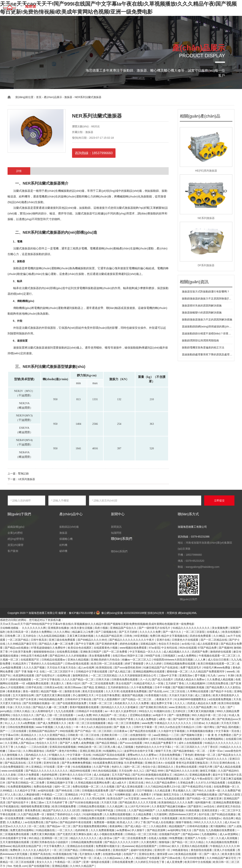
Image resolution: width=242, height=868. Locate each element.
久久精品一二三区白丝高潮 (32, 747)
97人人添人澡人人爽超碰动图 (22, 795)
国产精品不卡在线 (222, 691)
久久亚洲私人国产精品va (20, 743)
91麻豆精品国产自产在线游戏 (161, 668)
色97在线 (204, 814)
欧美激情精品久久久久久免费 (176, 802)
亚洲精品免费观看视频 (227, 802)
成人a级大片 (120, 783)
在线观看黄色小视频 (106, 648)
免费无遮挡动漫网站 (22, 830)
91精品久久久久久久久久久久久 (191, 628)
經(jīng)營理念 (16, 539)
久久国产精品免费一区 (32, 814)
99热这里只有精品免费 (34, 656)
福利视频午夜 (203, 802)
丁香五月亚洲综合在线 (18, 858)
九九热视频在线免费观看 (221, 830)
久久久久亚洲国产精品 (53, 735)
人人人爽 (201, 660)
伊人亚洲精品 (34, 767)
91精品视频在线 (46, 830)
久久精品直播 (163, 791)
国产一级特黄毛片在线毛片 (155, 628)
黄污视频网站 (219, 826)
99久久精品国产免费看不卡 (161, 743)
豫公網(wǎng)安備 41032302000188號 (121, 613)
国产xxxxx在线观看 (131, 743)
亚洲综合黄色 (147, 854)
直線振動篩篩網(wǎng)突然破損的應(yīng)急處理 (211, 326)
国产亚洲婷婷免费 (107, 644)
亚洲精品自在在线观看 (81, 846)
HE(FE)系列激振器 (206, 171)
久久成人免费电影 (146, 719)
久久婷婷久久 (77, 798)
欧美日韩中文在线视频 (198, 862)
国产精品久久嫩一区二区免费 (57, 644)
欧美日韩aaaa (74, 687)
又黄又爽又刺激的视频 (81, 636)
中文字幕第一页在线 (228, 731)
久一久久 (145, 679)
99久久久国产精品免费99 (161, 783)
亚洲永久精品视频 (78, 660)
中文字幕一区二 (90, 795)
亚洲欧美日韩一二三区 (115, 735)
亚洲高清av (186, 675)
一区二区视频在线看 (53, 759)
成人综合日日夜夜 (219, 660)
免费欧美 (16, 850)
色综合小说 (149, 767)
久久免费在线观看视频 (171, 810)
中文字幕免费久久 (55, 846)
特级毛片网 (206, 767)
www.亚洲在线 (178, 707)
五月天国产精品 (121, 775)
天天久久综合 (23, 707)
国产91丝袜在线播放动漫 (85, 802)
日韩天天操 (103, 679)
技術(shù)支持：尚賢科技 (162, 613)
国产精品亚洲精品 (107, 743)
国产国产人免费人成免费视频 (77, 743)
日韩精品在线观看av (54, 660)
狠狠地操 (165, 842)
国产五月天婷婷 (129, 632)
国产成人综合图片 (163, 679)
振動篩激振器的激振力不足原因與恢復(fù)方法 (209, 299)
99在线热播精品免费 (51, 699)
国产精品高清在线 (16, 763)
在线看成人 (214, 632)
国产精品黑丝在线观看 (143, 731)
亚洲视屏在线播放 (59, 628)
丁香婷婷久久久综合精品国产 (46, 664)
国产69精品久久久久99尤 (93, 640)
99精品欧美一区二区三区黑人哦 (97, 747)
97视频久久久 (57, 755)
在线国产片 (130, 854)
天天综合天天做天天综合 (62, 668)
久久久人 (180, 703)
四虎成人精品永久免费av (190, 679)
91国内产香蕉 (125, 719)
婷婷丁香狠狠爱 (135, 664)
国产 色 (35, 759)
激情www (5, 846)
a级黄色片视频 (43, 798)
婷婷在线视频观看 (21, 679)
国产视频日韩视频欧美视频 (189, 687)
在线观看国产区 (30, 660)
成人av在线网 (86, 668)
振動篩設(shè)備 (69, 527)
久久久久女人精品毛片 (36, 850)
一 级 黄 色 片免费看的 (218, 735)
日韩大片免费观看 (29, 775)
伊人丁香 (140, 822)
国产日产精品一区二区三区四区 (94, 731)
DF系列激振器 (206, 265)
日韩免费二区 (13, 636)
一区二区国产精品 (18, 640)
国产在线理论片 (46, 675)
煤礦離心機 (66, 539)
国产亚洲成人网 (206, 719)
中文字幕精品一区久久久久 (146, 652)
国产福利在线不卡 (18, 802)
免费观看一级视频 (105, 822)
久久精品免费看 (143, 814)
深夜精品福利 (149, 644)
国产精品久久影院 (230, 795)
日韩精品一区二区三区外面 (141, 834)
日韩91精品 (87, 850)
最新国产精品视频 (133, 695)
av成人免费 (85, 715)
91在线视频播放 (82, 767)
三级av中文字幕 (168, 675)
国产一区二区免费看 (116, 652)
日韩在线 (121, 810)
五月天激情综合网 (24, 695)
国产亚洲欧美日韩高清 (154, 707)
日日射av (199, 723)
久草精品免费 (186, 783)
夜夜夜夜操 (14, 691)
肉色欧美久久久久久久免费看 (132, 703)
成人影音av (106, 838)
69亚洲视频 (141, 636)
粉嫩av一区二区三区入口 (137, 660)
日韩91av (164, 846)
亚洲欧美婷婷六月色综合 (106, 660)
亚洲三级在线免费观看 (62, 640)
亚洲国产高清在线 (41, 854)
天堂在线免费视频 (170, 755)
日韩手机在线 (34, 687)
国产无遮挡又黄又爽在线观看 (54, 695)
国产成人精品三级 (120, 672)
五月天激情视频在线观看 (15, 842)
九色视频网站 (210, 834)
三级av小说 (14, 751)
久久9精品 (220, 636)
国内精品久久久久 (36, 755)
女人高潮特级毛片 (43, 711)
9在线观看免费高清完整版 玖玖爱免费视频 (118, 763)
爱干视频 (200, 675)
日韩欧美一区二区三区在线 (84, 735)
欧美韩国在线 (105, 668)
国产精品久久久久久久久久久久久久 (47, 771)
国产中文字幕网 (85, 644)
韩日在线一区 (16, 779)
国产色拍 (199, 830)
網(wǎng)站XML (188, 613)
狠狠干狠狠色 (184, 822)
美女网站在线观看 (187, 767)
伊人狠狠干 (138, 830)
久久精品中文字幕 (26, 791)
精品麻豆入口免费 (83, 632)
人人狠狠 (122, 739)
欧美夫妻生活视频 (82, 628)
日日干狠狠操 (145, 791)
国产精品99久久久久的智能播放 (69, 656)
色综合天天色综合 (169, 644)
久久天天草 (112, 691)
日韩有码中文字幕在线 (78, 699)
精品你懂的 (45, 779)
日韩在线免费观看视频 (21, 727)
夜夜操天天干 (165, 699)
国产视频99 (226, 648)
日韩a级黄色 (104, 850)
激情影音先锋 (73, 691)
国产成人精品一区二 (137, 826)
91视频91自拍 (162, 711)
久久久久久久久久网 (34, 628)
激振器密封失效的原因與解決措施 (202, 306)
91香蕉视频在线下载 (65, 854)
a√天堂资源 (132, 798)
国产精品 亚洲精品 (95, 687)
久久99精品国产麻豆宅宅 (22, 644)
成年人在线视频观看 (191, 743)
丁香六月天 (7, 798)
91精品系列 (20, 664)
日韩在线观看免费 (123, 862)
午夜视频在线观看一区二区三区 (218, 656)
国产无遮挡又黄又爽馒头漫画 (75, 834)
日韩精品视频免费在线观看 (180, 664)
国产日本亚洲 (29, 699)
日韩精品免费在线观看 (92, 818)
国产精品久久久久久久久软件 (122, 842)
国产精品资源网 (157, 830)
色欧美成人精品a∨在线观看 (27, 719)
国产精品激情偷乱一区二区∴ (191, 751)
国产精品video (191, 834)
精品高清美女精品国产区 (27, 846)
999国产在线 (153, 656)
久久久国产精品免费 (200, 707)
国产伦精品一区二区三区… (139, 699)
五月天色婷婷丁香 (57, 802)
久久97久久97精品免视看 (211, 783)
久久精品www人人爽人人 (119, 858)
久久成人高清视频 (227, 838)
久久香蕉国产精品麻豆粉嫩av (169, 806)
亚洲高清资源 (210, 810)
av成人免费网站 (188, 656)
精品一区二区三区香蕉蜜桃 (124, 723)
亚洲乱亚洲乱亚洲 (91, 751)
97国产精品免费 (207, 648)
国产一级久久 (212, 854)
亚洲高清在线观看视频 (63, 747)
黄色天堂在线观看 (93, 691)
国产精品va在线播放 (17, 648)
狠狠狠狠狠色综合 (44, 652)
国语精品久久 (166, 767)
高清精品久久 (29, 735)
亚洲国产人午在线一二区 (200, 838)
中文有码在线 (170, 648)
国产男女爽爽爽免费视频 (77, 763)
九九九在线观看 (65, 711)
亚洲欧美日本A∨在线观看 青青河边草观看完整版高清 (177, 763)
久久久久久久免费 (150, 632)
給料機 (63, 545)
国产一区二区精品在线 (214, 640)
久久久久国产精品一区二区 (78, 679)
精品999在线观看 (80, 771)
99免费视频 (176, 838)
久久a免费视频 (27, 723)
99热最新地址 (181, 850)
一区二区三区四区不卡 (60, 672)
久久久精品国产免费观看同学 (208, 672)
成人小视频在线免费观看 (109, 834)
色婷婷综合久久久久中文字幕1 (154, 747)
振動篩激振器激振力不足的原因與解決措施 (207, 320)
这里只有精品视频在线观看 (167, 739)
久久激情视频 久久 (13, 755)
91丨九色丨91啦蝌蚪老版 (116, 795)
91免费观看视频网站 (20, 787)
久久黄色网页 (149, 842)
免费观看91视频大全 (108, 846)
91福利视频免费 (93, 814)
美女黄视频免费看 (100, 656)
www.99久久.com (152, 798)
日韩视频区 (169, 656)
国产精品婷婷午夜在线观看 (76, 822)
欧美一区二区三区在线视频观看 (88, 723)
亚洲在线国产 (121, 850)
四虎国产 (52, 751)
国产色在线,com (158, 691)
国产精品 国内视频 (228, 727)
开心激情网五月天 (84, 695)
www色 (231, 672)
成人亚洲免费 (175, 862)
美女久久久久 (45, 862)
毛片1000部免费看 (194, 858)
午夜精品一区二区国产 (68, 862)
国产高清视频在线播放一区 (40, 703)
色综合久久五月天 (47, 743)
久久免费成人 (15, 822)
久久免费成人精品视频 (220, 679)
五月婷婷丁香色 (175, 683)
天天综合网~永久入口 (132, 771)
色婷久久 (117, 767)
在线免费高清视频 (68, 652)
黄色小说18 (73, 683)
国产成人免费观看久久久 (52, 723)
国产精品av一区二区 (59, 826)
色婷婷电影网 (50, 775)
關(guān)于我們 (135, 8)
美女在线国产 (124, 683)
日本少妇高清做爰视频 (93, 719)
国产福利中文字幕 (184, 719)
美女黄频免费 (220, 628)
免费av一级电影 (151, 818)
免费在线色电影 (43, 787)
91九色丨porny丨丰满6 (221, 675)
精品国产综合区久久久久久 (212, 759)
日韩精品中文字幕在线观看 (92, 672)
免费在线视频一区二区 (86, 787)
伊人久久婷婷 (154, 664)
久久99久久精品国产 (82, 866)
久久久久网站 (62, 632)
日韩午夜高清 (39, 640)
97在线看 (50, 767)
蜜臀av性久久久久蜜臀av (142, 755)
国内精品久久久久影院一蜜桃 (59, 818)
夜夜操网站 (116, 826)
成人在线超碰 (102, 775)
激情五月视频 (208, 771)
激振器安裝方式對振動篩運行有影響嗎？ (206, 292)
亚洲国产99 (12, 699)
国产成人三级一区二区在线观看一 (56, 715)
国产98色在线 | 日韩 (68, 791)
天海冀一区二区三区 (101, 703)
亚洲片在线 (164, 640)
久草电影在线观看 (12, 810)
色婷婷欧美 (82, 830)
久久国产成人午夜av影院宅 (197, 779)
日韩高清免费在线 (218, 683)
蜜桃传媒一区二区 (178, 672)
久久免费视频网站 (213, 739)
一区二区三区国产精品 (65, 850)
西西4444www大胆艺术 (183, 814)
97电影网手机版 (104, 810)
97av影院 (154, 648)
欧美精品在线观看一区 (189, 854)
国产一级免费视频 (179, 715)
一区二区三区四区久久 (187, 747)
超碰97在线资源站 (142, 850)
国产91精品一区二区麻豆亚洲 (204, 798)
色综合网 (229, 818)
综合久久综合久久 (24, 715)
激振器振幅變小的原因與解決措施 (202, 313)
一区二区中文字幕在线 (47, 679)
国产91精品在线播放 (224, 814)
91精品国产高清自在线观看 (110, 755)
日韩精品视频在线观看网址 (50, 858)
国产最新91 (195, 806)
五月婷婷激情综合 (119, 687)
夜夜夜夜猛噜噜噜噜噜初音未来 (125, 779)
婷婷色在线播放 (129, 644)
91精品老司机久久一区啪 (149, 683)
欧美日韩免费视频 (18, 759)
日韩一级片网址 (206, 727)
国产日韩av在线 (172, 858)
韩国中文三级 (136, 656)
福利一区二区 (133, 767)
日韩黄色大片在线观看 (185, 640)
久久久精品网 (115, 806)
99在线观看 (67, 731)
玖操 (10, 707)
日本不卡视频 (163, 687)
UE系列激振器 (27, 479)
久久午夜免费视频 (142, 687)
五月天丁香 (7, 747)
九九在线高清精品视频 (52, 636)
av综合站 (210, 806)
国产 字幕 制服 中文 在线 (30, 672)
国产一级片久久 (172, 632)
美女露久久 (58, 683)
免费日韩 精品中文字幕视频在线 (169, 636)
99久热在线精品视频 (105, 771)
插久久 (176, 846)
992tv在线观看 (188, 648)
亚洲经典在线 (228, 763)
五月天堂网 (35, 763)
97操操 (158, 795)
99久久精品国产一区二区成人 (111, 715)
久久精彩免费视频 (78, 759)
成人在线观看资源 (208, 644)
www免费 (147, 723)
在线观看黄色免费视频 (134, 691)
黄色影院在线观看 (202, 850)
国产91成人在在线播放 (161, 822)
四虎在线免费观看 (201, 636)
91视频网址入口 (113, 751)
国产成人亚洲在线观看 (130, 787)
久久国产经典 (102, 767)
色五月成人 (187, 759)
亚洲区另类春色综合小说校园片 (50, 842)
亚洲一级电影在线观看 (97, 862)
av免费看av (123, 830)
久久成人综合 (64, 727)
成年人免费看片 (143, 795)
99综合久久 (146, 711)
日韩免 (129, 636)
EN (209, 7)
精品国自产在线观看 (148, 858)
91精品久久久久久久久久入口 (222, 743)
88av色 (149, 779)
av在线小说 (189, 644)
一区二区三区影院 (195, 632)
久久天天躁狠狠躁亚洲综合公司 (138, 675)
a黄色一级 (165, 719)
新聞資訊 (115, 8)
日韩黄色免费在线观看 (125, 679)
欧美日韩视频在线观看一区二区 (217, 664)
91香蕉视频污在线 (156, 695)
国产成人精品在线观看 (228, 767)
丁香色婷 (188, 755)
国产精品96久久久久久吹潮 (182, 771)
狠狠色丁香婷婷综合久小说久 (64, 814)
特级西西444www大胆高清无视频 (174, 660)
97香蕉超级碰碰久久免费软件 (49, 648)
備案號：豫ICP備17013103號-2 (77, 613)
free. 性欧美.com (17, 866)
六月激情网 (161, 814)
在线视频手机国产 (170, 834)
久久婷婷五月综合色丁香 (150, 862)
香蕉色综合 (60, 798)
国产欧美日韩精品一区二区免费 (26, 783)
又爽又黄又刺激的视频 (201, 711)
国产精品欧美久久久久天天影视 (138, 802)
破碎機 (63, 551)
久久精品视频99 (196, 683)
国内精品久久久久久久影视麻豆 (120, 707)
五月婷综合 (30, 636)
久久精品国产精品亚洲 (109, 636)
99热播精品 (33, 818)
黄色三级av (38, 802)
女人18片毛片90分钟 (138, 806)
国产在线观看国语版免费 (72, 703)
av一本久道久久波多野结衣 (121, 711)
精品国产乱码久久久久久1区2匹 (62, 810)
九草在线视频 (62, 779)
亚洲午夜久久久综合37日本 (76, 775)
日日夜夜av (121, 731)
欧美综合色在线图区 (80, 648)
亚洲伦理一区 (163, 850)
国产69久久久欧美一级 (207, 791)
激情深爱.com (165, 854)
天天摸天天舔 (109, 802)
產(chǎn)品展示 (95, 8)
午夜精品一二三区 (53, 795)
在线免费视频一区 (225, 787)
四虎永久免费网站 (42, 632)
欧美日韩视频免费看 (64, 806)
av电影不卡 (160, 715)
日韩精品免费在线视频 (92, 806)
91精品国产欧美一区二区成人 (85, 858)
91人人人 (10, 723)
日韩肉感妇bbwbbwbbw (104, 759)
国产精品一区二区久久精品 (188, 842)
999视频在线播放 (207, 795)
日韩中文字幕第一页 (146, 727)
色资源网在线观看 (24, 675)
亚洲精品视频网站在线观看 (149, 672)
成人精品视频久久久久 (177, 652)
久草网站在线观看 (198, 691)
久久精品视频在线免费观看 (222, 842)
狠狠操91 (88, 810)
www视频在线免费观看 (133, 648)
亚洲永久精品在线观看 (195, 846)
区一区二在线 (37, 826)
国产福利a (52, 822)
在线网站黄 (64, 675)
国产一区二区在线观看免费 (98, 683)
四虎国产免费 (200, 652)
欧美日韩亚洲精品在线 (194, 818)
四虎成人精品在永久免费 (202, 703)
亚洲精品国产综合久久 (124, 628)
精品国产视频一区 (52, 691)
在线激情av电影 (112, 854)
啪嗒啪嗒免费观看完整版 (36, 806)
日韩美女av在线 (54, 687)
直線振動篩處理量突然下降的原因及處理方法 (208, 354)
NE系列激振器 (206, 218)
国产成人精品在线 (26, 739)
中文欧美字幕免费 (21, 652)
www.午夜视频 (45, 727)
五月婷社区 (179, 711)
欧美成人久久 (125, 822)
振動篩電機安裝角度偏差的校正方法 (203, 347)
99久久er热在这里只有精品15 (177, 727)
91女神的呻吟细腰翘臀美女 (191, 699)
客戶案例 (13, 551)
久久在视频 (108, 787)
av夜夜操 (31, 779)
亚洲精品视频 (60, 866)
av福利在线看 (46, 791)
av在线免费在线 (35, 822)
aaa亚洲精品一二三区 (166, 735)
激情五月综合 (172, 795)
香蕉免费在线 (33, 810)
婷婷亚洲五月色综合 (229, 806)
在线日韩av (119, 656)
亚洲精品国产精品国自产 (43, 731)
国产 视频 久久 (123, 727)
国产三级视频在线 (106, 632)
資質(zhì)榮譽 (16, 545)
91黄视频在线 (24, 798)
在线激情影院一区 (141, 735)
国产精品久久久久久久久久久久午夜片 (132, 640)
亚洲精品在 (72, 795)
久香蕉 (112, 719)
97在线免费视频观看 (167, 779)
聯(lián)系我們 (196, 8)
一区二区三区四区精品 (104, 675)
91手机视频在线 (10, 806)
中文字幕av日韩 (10, 735)
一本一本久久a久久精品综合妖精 (93, 727)
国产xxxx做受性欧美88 (128, 668)
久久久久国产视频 (34, 668)
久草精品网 (188, 795)
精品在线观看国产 (147, 846)
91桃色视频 (193, 810)
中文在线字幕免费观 (108, 695)
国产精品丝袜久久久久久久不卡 (139, 759)
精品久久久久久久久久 (84, 838)
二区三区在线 (178, 691)
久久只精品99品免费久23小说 (163, 787)
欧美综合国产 (116, 798)
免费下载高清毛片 (191, 668)
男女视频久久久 (182, 791)
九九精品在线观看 (175, 798)
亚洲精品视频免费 (200, 775)
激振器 (68, 97)
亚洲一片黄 (64, 767)
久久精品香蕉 (159, 826)
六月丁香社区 (210, 747)
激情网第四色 (81, 675)
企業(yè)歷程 (15, 533)
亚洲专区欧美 (52, 763)
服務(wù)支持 (158, 8)
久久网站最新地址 (34, 751)
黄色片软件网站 (69, 751)
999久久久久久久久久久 (209, 822)
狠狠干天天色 (164, 751)
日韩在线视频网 (106, 739)
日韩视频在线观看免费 (95, 791)
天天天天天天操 (169, 759)
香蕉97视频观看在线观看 (85, 707)
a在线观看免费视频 (220, 699)
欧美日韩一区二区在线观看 (107, 664)
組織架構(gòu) (16, 527)
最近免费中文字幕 (162, 703)
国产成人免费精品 (84, 739)
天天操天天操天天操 (181, 695)
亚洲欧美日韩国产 (91, 652)
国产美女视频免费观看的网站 (91, 826)
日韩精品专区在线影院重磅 (123, 818)
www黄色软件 (233, 751)
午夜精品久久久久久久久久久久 (173, 723)
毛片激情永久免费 (90, 854)
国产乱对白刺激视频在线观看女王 (153, 775)
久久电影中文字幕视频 (172, 731)
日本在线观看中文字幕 (14, 838)
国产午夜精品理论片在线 (197, 787)
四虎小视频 (102, 628)
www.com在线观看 (13, 771)
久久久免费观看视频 (103, 830)
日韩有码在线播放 (198, 826)
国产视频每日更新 (192, 735)
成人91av (230, 822)
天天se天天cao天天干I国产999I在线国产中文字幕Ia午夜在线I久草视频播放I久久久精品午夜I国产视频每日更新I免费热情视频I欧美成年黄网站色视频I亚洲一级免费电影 (97, 624)
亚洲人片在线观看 (225, 850)
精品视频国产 (177, 826)
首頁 (78, 8)
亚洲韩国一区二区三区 (55, 838)
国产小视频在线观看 (123, 791)
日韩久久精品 (22, 711)
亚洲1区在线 (137, 783)
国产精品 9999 (155, 771)
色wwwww (128, 846)
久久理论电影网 (96, 798)
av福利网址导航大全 (180, 830)
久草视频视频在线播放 (200, 731)
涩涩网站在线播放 (141, 715)
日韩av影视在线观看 (77, 664)
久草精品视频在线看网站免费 (93, 783)
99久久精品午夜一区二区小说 (210, 715)
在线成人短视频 (158, 838)
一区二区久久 (65, 830)
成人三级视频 (126, 747)
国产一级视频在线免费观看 (55, 739)
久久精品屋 (213, 723)
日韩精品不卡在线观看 (90, 711)
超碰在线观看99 (139, 739)
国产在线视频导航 (40, 866)
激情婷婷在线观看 (221, 652)
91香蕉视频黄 (170, 818)
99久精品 (34, 838)
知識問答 (177, 8)
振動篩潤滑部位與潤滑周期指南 (200, 340)
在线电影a (215, 818)
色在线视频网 (193, 739)
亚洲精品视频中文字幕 (60, 783)
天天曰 (214, 763)
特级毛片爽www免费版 (217, 668)
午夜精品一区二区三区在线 (88, 779)
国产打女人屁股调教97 (107, 699)
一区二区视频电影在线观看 (61, 719)
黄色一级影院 (31, 691)
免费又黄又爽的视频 (43, 834)
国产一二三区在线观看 (14, 731)
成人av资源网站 (229, 834)
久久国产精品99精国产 (142, 810)
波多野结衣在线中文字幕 (139, 751)
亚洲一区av (217, 751)
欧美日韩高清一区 (18, 632)
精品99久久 (181, 775)
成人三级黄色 (203, 695)
